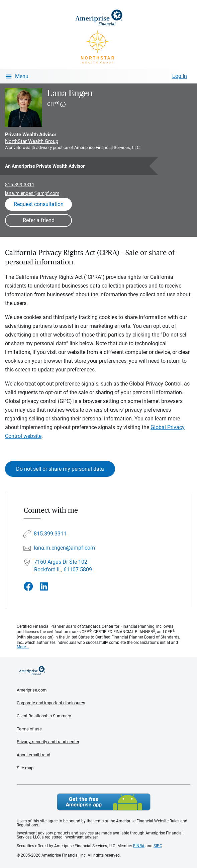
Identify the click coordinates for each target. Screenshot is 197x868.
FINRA (139, 846)
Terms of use (29, 729)
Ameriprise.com (32, 690)
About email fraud (33, 755)
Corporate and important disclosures (51, 703)
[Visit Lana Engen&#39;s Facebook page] (28, 587)
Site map (25, 768)
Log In (180, 76)
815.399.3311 (20, 185)
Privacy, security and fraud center (48, 742)
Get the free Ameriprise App (104, 802)
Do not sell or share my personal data (60, 469)
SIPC (158, 846)
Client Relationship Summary (44, 716)
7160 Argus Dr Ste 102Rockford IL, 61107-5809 (63, 566)
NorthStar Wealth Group (32, 141)
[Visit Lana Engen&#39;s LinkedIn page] (44, 587)
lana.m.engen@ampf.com (32, 193)
